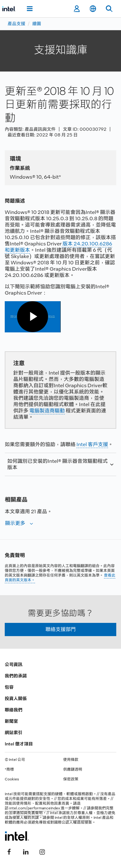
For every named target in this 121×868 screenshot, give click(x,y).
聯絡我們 (14, 710)
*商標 (9, 769)
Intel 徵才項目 (19, 744)
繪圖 (37, 24)
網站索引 (14, 733)
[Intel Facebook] (9, 851)
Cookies (12, 779)
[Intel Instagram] (42, 851)
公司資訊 (14, 664)
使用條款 (71, 760)
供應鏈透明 (73, 769)
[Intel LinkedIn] (26, 851)
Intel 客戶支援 (92, 444)
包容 (9, 687)
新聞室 (11, 721)
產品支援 (16, 24)
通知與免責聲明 (29, 813)
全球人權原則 (78, 818)
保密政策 (71, 779)
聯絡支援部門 (61, 629)
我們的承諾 (16, 676)
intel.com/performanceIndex (35, 808)
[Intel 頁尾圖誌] (17, 836)
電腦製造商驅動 (47, 411)
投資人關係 (16, 698)
